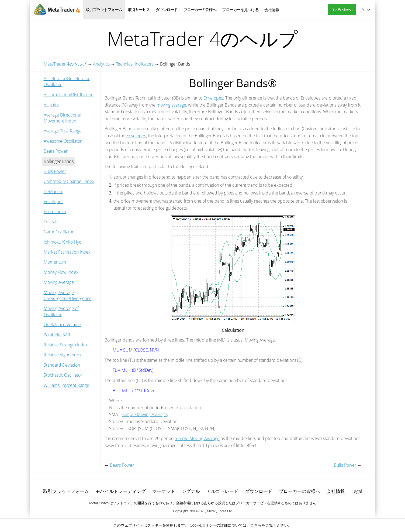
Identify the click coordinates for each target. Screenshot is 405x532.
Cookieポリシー (203, 525)
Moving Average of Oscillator (61, 311)
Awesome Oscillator (63, 141)
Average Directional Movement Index (62, 118)
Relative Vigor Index (63, 355)
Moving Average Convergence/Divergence (68, 295)
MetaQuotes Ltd (220, 511)
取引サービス (139, 9)
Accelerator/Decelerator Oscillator (67, 81)
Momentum (55, 262)
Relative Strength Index (66, 345)
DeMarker (53, 192)
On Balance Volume (62, 325)
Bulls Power (55, 171)
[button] (341, 10)
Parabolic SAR (57, 335)
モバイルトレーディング (121, 491)
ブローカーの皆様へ (200, 9)
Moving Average (59, 282)
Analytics (101, 64)
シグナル (191, 491)
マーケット (164, 491)
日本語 (362, 9)
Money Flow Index (61, 272)
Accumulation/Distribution (69, 95)
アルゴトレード (222, 491)
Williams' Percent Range (66, 385)
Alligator (51, 105)
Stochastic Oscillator (63, 375)
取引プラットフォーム (104, 9)
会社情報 (272, 9)
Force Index (55, 212)
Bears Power (56, 151)
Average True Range (63, 131)
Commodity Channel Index (69, 181)
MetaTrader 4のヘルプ (65, 64)
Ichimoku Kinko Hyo (63, 242)
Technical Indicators (135, 64)
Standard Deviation (62, 365)
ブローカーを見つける (240, 9)
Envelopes (53, 202)
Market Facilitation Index (67, 252)
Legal (357, 491)
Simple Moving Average (145, 414)
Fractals (51, 222)
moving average (171, 105)
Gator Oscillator (59, 232)
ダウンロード (167, 9)
